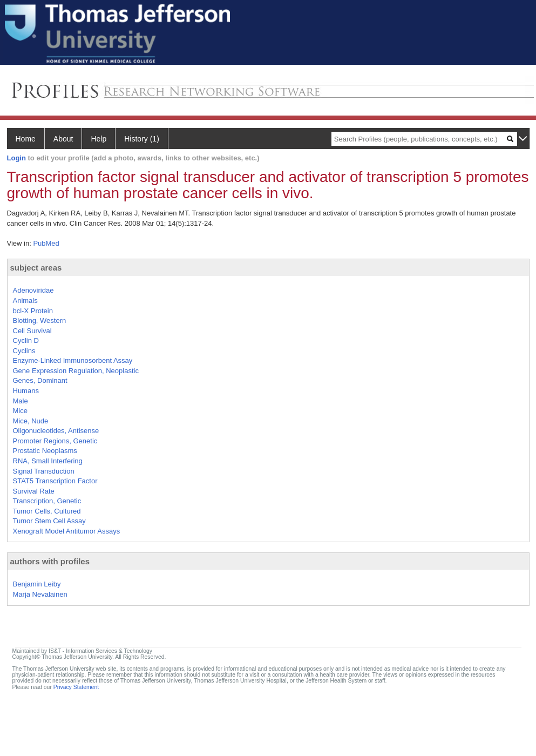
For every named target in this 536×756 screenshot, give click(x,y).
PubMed (46, 243)
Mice (20, 411)
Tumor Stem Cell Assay (49, 521)
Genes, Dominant (40, 380)
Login (16, 158)
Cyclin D (26, 340)
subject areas (36, 268)
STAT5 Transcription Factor (55, 481)
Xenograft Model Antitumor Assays (67, 531)
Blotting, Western (40, 320)
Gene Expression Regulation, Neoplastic (76, 371)
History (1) (142, 139)
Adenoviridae (33, 290)
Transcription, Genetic (47, 501)
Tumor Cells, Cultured (47, 511)
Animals (25, 301)
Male (21, 401)
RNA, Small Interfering (48, 461)
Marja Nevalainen (40, 594)
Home (26, 139)
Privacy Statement (76, 687)
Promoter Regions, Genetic (55, 441)
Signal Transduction (44, 471)
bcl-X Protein (33, 311)
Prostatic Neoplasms (45, 451)
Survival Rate (34, 491)
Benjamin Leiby (37, 584)
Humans (26, 391)
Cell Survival (32, 331)
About (63, 139)
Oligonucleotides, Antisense (56, 431)
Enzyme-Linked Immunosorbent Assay (73, 360)
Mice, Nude (31, 421)
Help (99, 139)
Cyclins (24, 351)
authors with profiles (50, 561)
